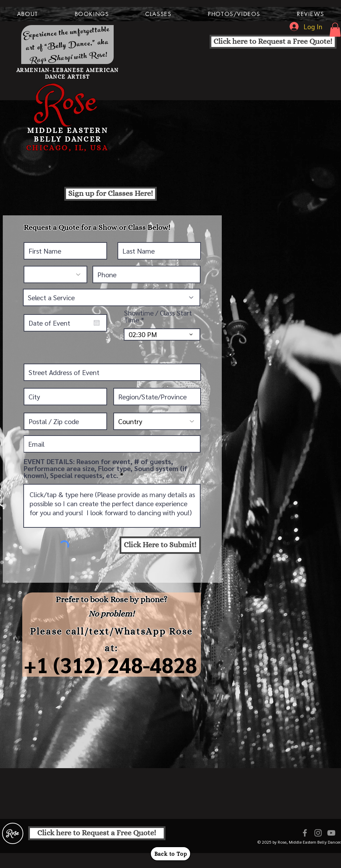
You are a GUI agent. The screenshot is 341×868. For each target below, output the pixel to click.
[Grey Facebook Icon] (305, 833)
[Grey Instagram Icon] (318, 833)
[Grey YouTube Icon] (331, 833)
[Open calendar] (97, 323)
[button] (28, 14)
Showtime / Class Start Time (158, 316)
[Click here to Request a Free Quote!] (273, 42)
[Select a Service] (112, 297)
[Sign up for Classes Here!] (111, 194)
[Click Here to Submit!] (160, 545)
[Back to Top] (170, 854)
